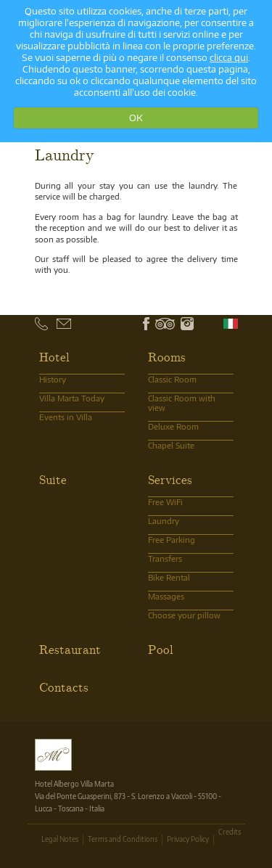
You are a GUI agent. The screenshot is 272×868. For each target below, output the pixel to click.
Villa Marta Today (72, 398)
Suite (53, 479)
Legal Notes (60, 839)
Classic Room (172, 379)
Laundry (164, 521)
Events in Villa (66, 417)
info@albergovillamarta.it (76, 323)
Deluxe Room (173, 426)
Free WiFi (165, 502)
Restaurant (70, 649)
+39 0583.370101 (54, 324)
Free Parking (172, 540)
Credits (230, 832)
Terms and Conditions (123, 839)
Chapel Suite (171, 445)
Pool (161, 649)
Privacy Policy (188, 839)
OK (136, 118)
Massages (166, 596)
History (53, 379)
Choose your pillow (184, 615)
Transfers (165, 558)
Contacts (64, 687)
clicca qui (229, 57)
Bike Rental (169, 577)
